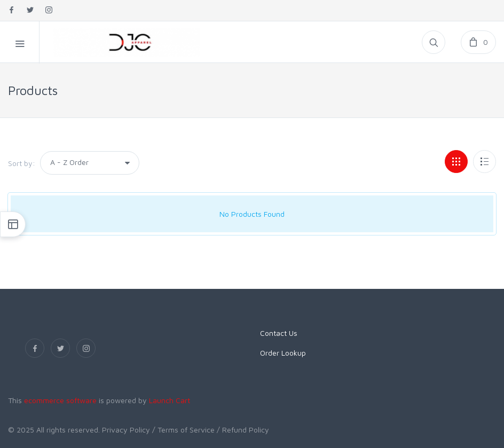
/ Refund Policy (243, 430)
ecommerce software (60, 400)
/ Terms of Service (183, 430)
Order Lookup (283, 353)
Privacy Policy (126, 430)
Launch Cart (170, 400)
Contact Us (279, 333)
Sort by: (22, 163)
